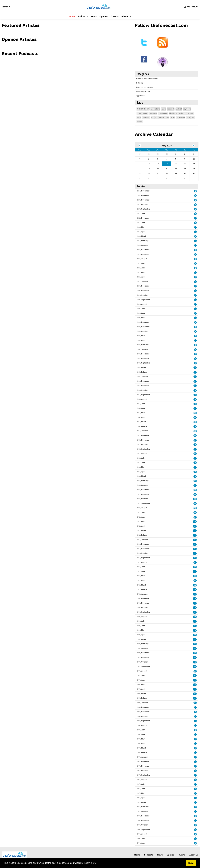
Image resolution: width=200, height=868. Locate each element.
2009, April (141, 689)
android (179, 109)
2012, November (143, 494)
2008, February (143, 752)
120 (195, 572)
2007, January (142, 811)
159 (195, 676)
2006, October (142, 825)
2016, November (143, 327)
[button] (7, 7)
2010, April (141, 635)
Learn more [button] (90, 863)
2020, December (143, 286)
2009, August (142, 671)
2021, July (141, 263)
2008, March (141, 748)
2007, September (143, 775)
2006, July (141, 839)
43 (195, 404)
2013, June (141, 463)
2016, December (143, 322)
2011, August (142, 562)
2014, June (141, 408)
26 (195, 377)
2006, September (143, 830)
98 (195, 504)
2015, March (141, 368)
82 (195, 581)
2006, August (142, 834)
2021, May (141, 272)
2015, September (143, 363)
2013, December (143, 435)
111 (195, 617)
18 (195, 372)
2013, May (141, 467)
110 (195, 531)
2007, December (143, 762)
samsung (153, 113)
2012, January (142, 540)
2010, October (142, 607)
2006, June (141, 843)
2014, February (143, 426)
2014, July (141, 404)
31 (195, 399)
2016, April (141, 340)
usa (167, 117)
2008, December (143, 707)
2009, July (141, 675)
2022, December (143, 218)
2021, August (142, 259)
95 (195, 485)
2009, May (141, 685)
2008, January (142, 757)
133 (195, 522)
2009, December (143, 653)
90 (195, 563)
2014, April (141, 417)
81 (195, 490)
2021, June (141, 268)
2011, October (142, 553)
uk (148, 109)
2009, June (141, 680)
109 (195, 549)
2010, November (143, 603)
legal (139, 117)
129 (195, 540)
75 (195, 458)
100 (195, 526)
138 (195, 590)
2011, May (141, 576)
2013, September (143, 449)
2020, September (143, 300)
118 (195, 599)
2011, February (143, 589)
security (191, 113)
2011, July (141, 567)
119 (195, 558)
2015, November (143, 358)
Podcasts (83, 16)
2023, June (141, 214)
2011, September (143, 558)
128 (195, 626)
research (171, 109)
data (188, 117)
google (145, 113)
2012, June (141, 517)
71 (195, 445)
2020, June (141, 313)
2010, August (142, 617)
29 (195, 703)
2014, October (142, 390)
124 (195, 567)
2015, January (142, 377)
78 (195, 427)
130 (195, 553)
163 (195, 694)
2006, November (143, 820)
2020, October (142, 295)
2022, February (143, 241)
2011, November (143, 549)
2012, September (143, 503)
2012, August (142, 508)
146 (195, 658)
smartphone (163, 113)
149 (195, 662)
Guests (115, 16)
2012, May (141, 521)
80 (195, 517)
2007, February (143, 807)
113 (195, 535)
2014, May (141, 413)
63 (195, 422)
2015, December (143, 354)
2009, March (141, 694)
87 (195, 495)
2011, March (141, 585)
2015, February (143, 372)
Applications (141, 96)
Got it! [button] (191, 863)
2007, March (141, 802)
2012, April (141, 526)
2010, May (141, 630)
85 (195, 431)
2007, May (141, 793)
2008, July (141, 730)
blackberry (173, 113)
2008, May (141, 739)
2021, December (143, 250)
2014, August (142, 399)
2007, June (141, 789)
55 (195, 418)
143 (195, 649)
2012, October (142, 499)
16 (195, 368)
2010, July (141, 621)
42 (195, 395)
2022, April (141, 232)
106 (195, 544)
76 (195, 449)
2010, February (143, 644)
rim (193, 117)
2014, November (143, 386)
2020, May (141, 318)
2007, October (142, 771)
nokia (139, 113)
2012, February (143, 535)
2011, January (142, 594)
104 (195, 640)
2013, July (141, 458)
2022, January (142, 245)
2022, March (141, 236)
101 (195, 585)
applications (155, 109)
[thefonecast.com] (98, 7)
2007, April (141, 798)
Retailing (140, 83)
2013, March (141, 476)
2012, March (141, 530)
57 (195, 454)
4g (156, 117)
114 (195, 630)
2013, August (142, 454)
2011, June (141, 571)
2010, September (143, 612)
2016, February (143, 345)
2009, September (143, 666)
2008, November (143, 712)
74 (195, 472)
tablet (173, 117)
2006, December (143, 816)
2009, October (142, 662)
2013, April (141, 472)
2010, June (141, 626)
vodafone (182, 113)
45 (195, 386)
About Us (126, 16)
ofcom (140, 122)
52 (195, 413)
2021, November (143, 254)
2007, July (141, 784)
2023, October (142, 205)
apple (164, 109)
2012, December (143, 490)
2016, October (142, 331)
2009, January (142, 703)
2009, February (143, 698)
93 (195, 671)
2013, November (143, 440)
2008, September (143, 721)
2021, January (142, 282)
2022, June (141, 223)
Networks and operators (145, 87)
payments (187, 109)
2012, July (141, 512)
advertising (181, 117)
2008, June (141, 734)
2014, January (142, 431)
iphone (162, 117)
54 (195, 390)
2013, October (142, 444)
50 (195, 408)
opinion (141, 109)
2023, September (143, 209)
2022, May (141, 227)
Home (72, 16)
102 (195, 499)
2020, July (141, 309)
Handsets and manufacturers (147, 79)
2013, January (142, 485)
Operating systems (143, 92)
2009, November (143, 657)
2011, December (143, 544)
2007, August (142, 780)
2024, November (143, 191)
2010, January (142, 648)
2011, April (141, 580)
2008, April (141, 743)
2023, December (143, 195)
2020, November (143, 291)
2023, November (143, 200)
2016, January (142, 349)
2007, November (143, 766)
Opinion (104, 16)
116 (195, 594)
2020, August (142, 304)
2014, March (141, 422)
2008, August (142, 725)
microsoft (146, 117)
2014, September (143, 395)
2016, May (141, 336)
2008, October (142, 716)
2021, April (141, 277)
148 (195, 667)
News (94, 16)
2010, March (141, 639)
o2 (152, 117)
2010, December (143, 598)
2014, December (143, 381)
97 (195, 481)
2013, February (143, 481)
